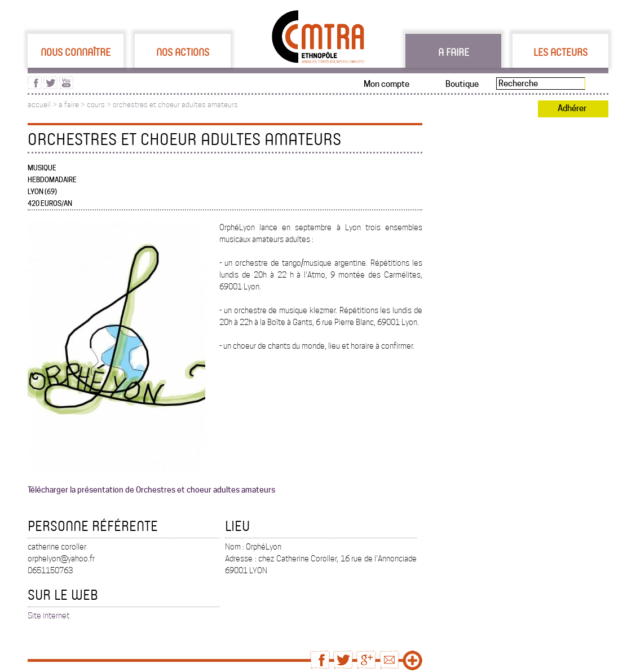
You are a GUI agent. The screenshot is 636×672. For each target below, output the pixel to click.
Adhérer (572, 108)
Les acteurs (560, 52)
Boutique (462, 84)
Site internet (48, 616)
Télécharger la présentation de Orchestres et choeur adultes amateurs (151, 490)
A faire (454, 52)
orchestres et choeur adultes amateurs (175, 105)
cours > (100, 105)
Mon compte (387, 84)
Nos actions (183, 52)
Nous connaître (76, 52)
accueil (39, 105)
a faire (69, 105)
